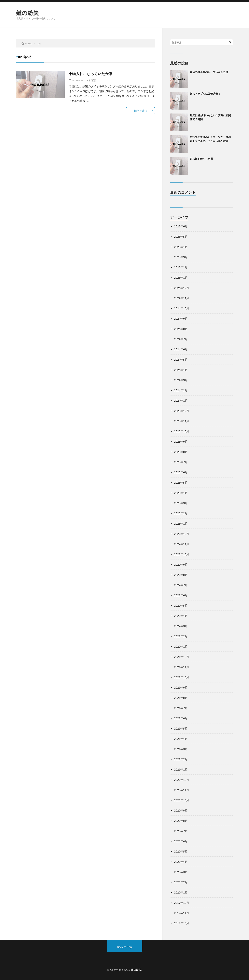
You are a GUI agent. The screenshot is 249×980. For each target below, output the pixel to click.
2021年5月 (181, 728)
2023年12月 (182, 411)
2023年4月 (181, 493)
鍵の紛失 (28, 13)
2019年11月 (182, 913)
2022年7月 (181, 585)
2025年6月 (181, 226)
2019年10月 (182, 923)
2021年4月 (181, 739)
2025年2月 (181, 267)
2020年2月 (181, 882)
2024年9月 (181, 319)
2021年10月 (182, 677)
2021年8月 (181, 698)
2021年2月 (181, 759)
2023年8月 (181, 452)
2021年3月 (181, 749)
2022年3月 (181, 626)
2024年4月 (181, 370)
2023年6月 (181, 472)
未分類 (92, 80)
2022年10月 (182, 554)
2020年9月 (181, 810)
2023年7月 (181, 462)
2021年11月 (182, 667)
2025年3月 (181, 257)
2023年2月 (181, 513)
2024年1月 (181, 401)
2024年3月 (181, 380)
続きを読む (140, 111)
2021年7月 (181, 708)
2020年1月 (181, 892)
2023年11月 (182, 421)
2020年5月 (181, 851)
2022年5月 (181, 605)
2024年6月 (181, 349)
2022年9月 (181, 564)
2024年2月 (181, 390)
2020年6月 (181, 841)
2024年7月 (181, 339)
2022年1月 (181, 646)
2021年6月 (181, 718)
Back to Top (124, 947)
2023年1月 (181, 524)
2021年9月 (181, 687)
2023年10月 (182, 431)
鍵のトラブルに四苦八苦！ (205, 94)
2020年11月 (182, 790)
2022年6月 (181, 595)
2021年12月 (182, 657)
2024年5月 (181, 360)
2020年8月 (181, 821)
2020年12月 (182, 780)
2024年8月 (181, 329)
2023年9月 (181, 442)
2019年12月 (182, 903)
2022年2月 (181, 636)
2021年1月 (181, 769)
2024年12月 (182, 288)
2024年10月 (182, 308)
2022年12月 (182, 534)
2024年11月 (182, 298)
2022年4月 (181, 616)
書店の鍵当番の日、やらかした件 (209, 72)
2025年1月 (181, 278)
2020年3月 (181, 872)
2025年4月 (181, 247)
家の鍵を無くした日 (201, 159)
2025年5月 (181, 237)
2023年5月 (181, 483)
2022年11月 (182, 544)
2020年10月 (182, 800)
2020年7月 (181, 831)
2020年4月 (181, 862)
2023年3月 (181, 503)
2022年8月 (181, 575)
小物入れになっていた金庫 (90, 74)
